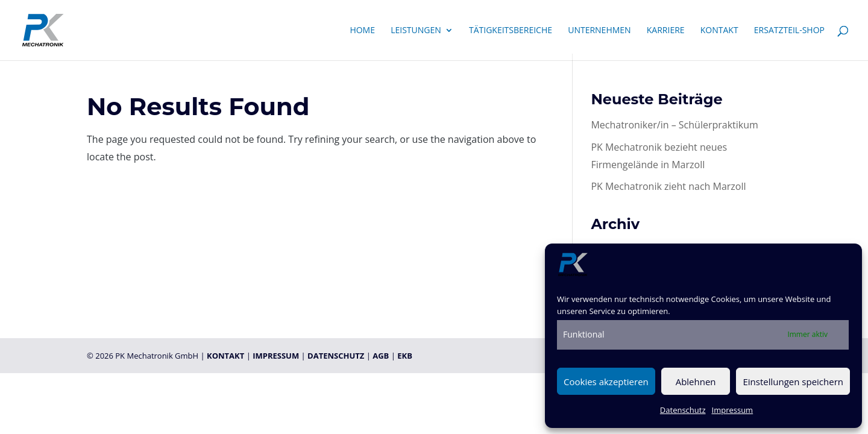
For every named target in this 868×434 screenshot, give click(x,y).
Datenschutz (683, 410)
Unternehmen (599, 31)
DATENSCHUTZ (336, 356)
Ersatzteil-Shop (789, 31)
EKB (405, 356)
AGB (381, 356)
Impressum (733, 410)
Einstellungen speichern (793, 382)
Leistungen (416, 31)
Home (362, 31)
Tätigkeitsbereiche (511, 31)
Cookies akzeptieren (606, 382)
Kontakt (719, 31)
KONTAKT (225, 356)
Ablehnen (696, 382)
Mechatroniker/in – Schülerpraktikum (674, 125)
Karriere (666, 31)
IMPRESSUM (276, 356)
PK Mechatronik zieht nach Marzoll (668, 186)
